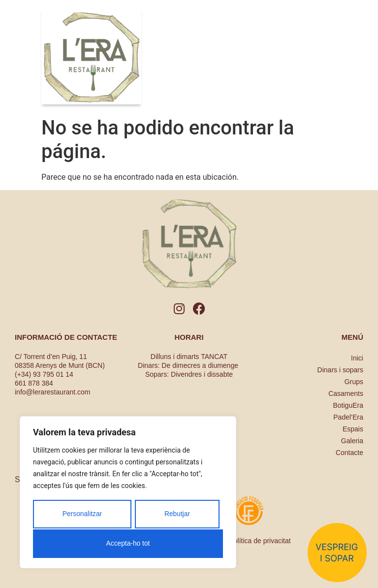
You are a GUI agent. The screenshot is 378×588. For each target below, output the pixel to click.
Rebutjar (177, 515)
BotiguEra (348, 405)
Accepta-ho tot (128, 544)
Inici (357, 358)
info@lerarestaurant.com (53, 392)
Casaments (346, 393)
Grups (354, 382)
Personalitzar (82, 515)
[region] (128, 493)
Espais (353, 429)
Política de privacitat (260, 541)
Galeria (352, 441)
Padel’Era (348, 417)
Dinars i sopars (340, 370)
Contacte (349, 453)
